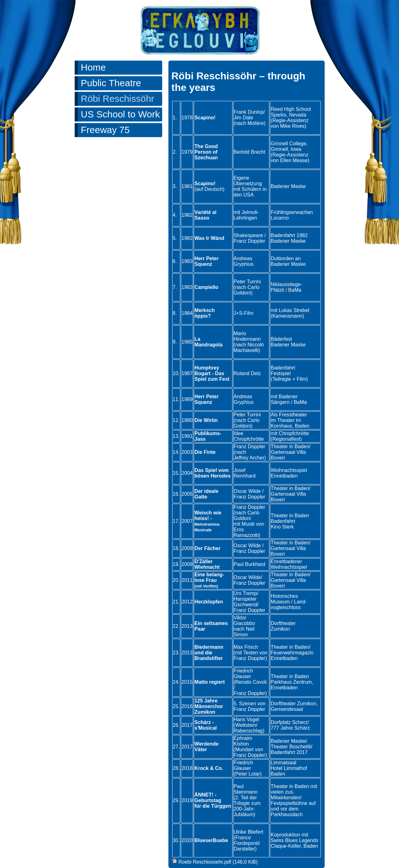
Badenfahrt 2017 (289, 752)
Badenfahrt (283, 521)
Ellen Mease (294, 160)
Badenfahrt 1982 (289, 235)
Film (301, 379)
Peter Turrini (247, 282)
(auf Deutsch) (209, 189)
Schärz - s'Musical (205, 725)
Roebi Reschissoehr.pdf (218, 862)
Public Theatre (111, 83)
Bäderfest (281, 339)
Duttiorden (282, 258)
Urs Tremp (245, 593)
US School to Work (120, 114)
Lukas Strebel (294, 310)
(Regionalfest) (286, 439)
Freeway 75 (105, 130)
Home (93, 67)
